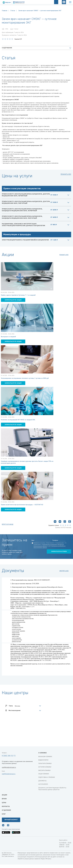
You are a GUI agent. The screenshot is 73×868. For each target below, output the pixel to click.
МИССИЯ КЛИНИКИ (44, 771)
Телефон (55, 540)
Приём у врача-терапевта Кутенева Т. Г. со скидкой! (18, 295)
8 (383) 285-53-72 (9, 756)
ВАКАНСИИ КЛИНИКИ (45, 757)
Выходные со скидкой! (8, 337)
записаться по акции (13, 300)
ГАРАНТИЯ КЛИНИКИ (45, 764)
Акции (4, 795)
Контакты (6, 807)
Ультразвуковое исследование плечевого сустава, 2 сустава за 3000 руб (25, 378)
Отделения (6, 810)
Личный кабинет (11, 820)
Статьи (13, 11)
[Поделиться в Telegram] (60, 522)
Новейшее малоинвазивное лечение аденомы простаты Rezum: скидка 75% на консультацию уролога (27, 462)
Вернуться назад (8, 524)
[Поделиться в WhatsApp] (65, 522)
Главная (5, 11)
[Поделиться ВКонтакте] (55, 522)
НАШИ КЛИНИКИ (44, 774)
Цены (4, 803)
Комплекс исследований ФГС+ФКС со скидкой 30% (18, 420)
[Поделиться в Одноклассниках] (70, 522)
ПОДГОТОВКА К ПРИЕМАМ (47, 777)
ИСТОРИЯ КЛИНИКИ (45, 767)
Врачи (4, 799)
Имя (33, 540)
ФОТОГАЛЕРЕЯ (43, 784)
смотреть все (64, 571)
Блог (4, 814)
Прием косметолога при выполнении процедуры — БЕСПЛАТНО (22, 505)
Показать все (66, 174)
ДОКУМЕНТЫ (42, 781)
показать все (64, 255)
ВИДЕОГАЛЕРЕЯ (43, 760)
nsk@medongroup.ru (9, 767)
